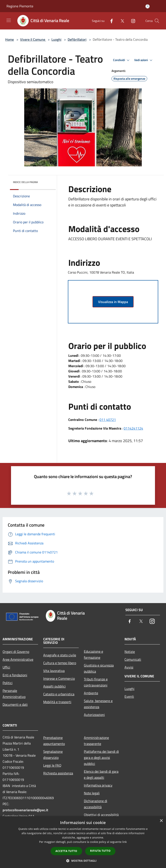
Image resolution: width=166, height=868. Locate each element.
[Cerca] (157, 21)
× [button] (161, 821)
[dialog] (83, 842)
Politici (8, 683)
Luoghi (56, 39)
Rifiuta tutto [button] (100, 851)
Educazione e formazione (93, 654)
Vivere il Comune (33, 39)
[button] (83, 861)
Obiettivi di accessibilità (101, 815)
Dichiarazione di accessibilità (96, 804)
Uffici (6, 667)
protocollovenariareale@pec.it (25, 810)
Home (10, 39)
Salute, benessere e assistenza (98, 704)
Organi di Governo (16, 652)
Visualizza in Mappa (113, 302)
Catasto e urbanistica (59, 694)
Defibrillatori (77, 39)
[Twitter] (121, 21)
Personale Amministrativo (14, 694)
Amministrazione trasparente (96, 741)
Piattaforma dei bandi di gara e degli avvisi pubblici (101, 758)
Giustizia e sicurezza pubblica (99, 668)
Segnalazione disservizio (53, 754)
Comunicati (133, 659)
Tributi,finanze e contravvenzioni (96, 682)
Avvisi (129, 667)
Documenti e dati (15, 704)
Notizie (130, 652)
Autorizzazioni (94, 715)
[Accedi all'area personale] (148, 6)
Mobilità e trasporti (57, 702)
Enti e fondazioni (15, 675)
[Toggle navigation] (9, 20)
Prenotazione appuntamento (54, 741)
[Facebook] (110, 21)
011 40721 (108, 420)
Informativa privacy (98, 785)
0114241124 (133, 428)
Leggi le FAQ (52, 765)
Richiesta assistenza (58, 773)
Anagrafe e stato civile (60, 655)
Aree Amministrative (18, 659)
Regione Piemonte (20, 6)
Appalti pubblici (54, 686)
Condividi (122, 60)
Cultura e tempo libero (60, 663)
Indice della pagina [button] (25, 182)
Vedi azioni (144, 60)
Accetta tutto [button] (66, 851)
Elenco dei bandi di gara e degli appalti (101, 774)
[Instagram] (131, 21)
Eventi (129, 696)
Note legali (92, 793)
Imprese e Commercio (59, 678)
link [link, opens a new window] (125, 842)
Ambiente (91, 693)
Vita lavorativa (54, 671)
